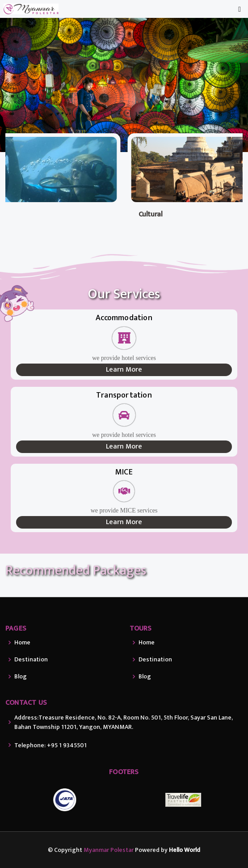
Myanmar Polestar (109, 850)
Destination (31, 660)
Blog (21, 677)
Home (22, 643)
